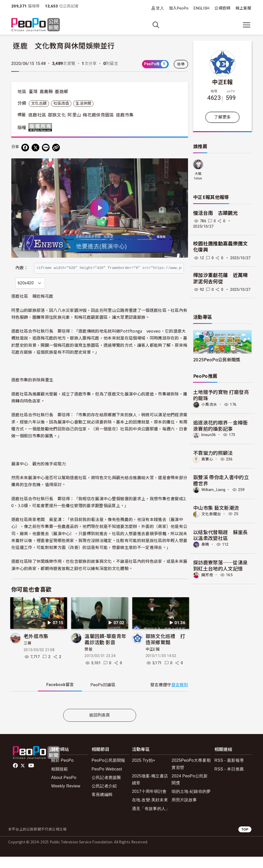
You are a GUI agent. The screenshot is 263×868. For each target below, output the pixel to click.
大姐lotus (198, 176)
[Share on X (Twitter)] (35, 148)
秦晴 (205, 544)
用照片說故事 (184, 811)
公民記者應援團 (106, 789)
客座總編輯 (102, 806)
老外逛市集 (36, 647)
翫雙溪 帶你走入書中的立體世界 (221, 480)
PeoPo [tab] (103, 696)
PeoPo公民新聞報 (109, 772)
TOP (245, 840)
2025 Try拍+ (144, 772)
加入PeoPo (179, 8)
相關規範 (59, 780)
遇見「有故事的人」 (151, 820)
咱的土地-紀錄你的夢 (191, 802)
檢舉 (181, 64)
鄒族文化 (57, 115)
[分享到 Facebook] (25, 148)
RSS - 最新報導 (229, 772)
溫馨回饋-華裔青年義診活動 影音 (105, 650)
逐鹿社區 (37, 115)
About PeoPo (64, 789)
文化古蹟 (39, 103)
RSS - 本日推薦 (229, 780)
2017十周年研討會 (149, 802)
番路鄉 (61, 92)
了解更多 (222, 117)
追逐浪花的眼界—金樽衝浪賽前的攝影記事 (220, 425)
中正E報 (153, 660)
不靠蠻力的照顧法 (213, 453)
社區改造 (61, 103)
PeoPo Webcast (107, 780)
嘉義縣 (46, 92)
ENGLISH (201, 8)
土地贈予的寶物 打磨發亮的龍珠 (221, 395)
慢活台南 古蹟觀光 (215, 213)
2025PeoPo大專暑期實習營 (191, 775)
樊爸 (88, 660)
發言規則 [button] (180, 696)
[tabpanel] (100, 712)
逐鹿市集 (125, 115)
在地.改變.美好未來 (150, 811)
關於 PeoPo (62, 772)
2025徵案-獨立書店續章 (150, 790)
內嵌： (22, 265)
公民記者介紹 (104, 797)
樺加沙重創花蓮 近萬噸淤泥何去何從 (220, 278)
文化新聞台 (211, 514)
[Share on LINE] (46, 148)
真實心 (207, 459)
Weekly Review (66, 797)
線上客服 (243, 8)
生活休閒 (83, 103)
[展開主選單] (247, 25)
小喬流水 (209, 404)
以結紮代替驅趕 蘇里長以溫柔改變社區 (220, 535)
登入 (160, 8)
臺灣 (33, 92)
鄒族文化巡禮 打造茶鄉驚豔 (166, 650)
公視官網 (222, 8)
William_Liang (213, 490)
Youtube (32, 777)
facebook (16, 777)
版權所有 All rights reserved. (41, 127)
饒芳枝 (207, 575)
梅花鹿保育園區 (98, 115)
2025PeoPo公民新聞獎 (217, 359)
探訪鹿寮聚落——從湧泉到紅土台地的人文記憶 (220, 565)
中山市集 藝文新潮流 (216, 508)
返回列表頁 (100, 726)
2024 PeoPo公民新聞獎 (190, 790)
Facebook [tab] (60, 696)
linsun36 (209, 435)
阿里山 (74, 115)
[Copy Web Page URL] (56, 148)
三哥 (28, 654)
